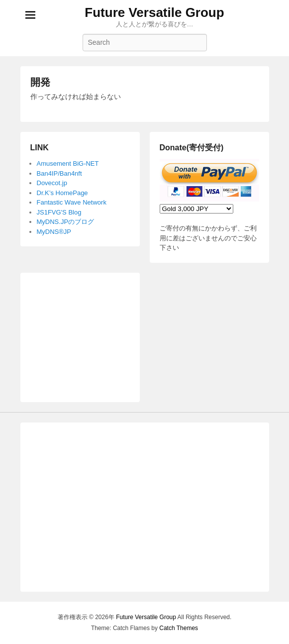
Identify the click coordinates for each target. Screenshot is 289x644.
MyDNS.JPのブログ (66, 222)
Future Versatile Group (154, 12)
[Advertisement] (80, 332)
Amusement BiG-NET (68, 163)
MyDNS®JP (54, 232)
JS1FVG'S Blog (59, 212)
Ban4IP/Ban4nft (59, 173)
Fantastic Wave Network (72, 202)
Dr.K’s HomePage (62, 193)
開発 (40, 82)
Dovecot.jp (52, 183)
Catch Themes (179, 628)
